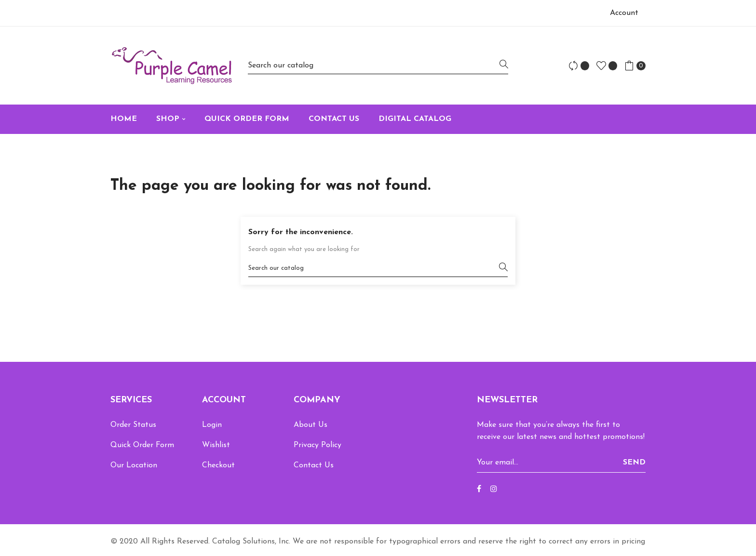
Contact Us (314, 465)
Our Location (134, 465)
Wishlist (216, 445)
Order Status (133, 425)
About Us (310, 425)
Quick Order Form (142, 445)
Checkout (218, 465)
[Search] (378, 65)
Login (212, 425)
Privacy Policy (317, 445)
